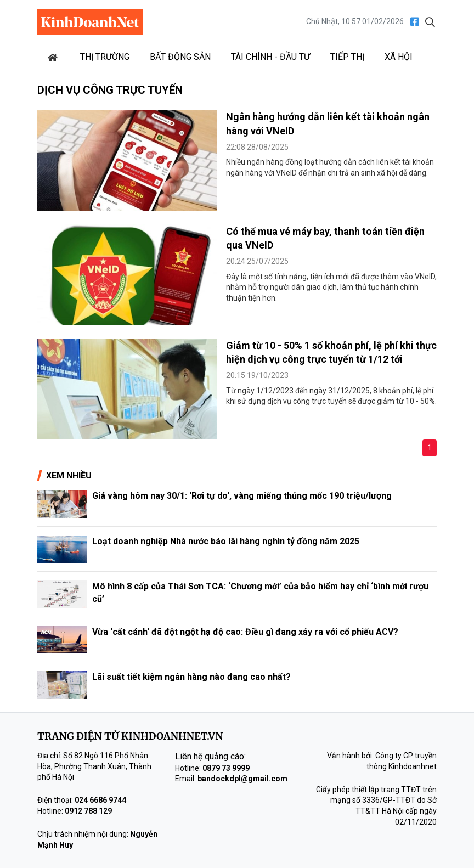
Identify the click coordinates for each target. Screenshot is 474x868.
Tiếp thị (347, 57)
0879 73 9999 (226, 768)
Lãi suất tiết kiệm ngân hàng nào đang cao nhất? (191, 677)
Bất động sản (180, 57)
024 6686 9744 (100, 800)
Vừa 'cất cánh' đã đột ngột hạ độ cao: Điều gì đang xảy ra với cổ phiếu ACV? (245, 632)
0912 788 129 (88, 811)
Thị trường (105, 57)
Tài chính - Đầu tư (270, 57)
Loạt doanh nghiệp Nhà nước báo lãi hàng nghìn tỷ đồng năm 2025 (226, 541)
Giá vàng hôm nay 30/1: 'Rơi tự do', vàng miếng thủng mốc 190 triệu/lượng (242, 496)
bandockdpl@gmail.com (242, 779)
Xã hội (399, 57)
